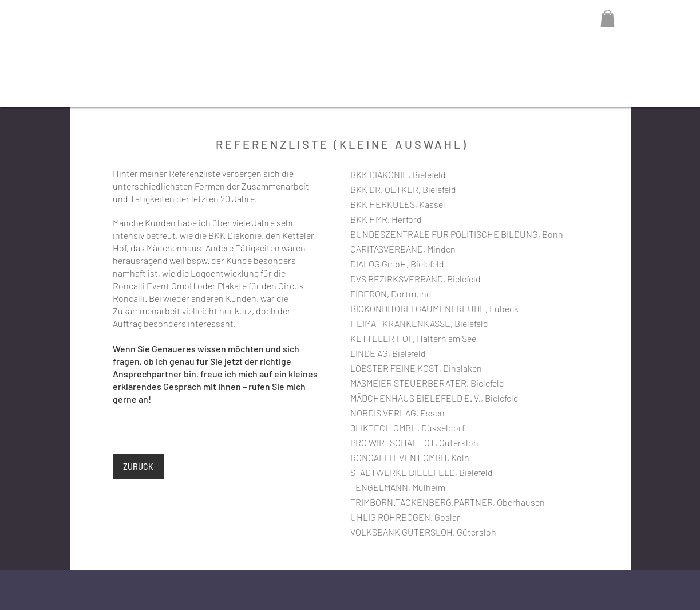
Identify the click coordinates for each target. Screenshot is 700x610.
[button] (608, 18)
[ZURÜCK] (139, 467)
